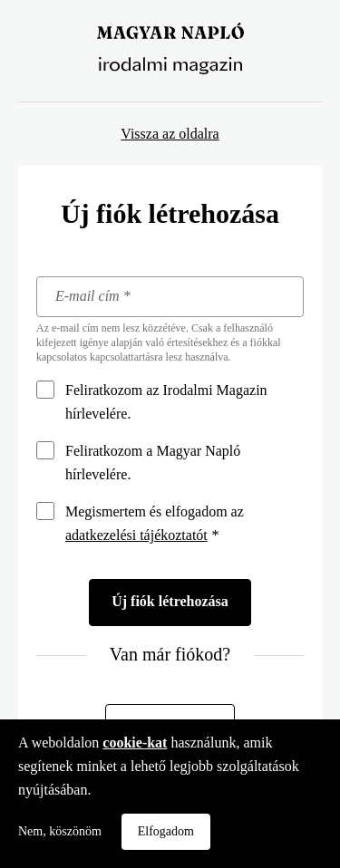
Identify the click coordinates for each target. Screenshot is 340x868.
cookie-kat (135, 743)
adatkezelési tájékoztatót (136, 535)
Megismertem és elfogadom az (155, 523)
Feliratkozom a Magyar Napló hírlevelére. (153, 463)
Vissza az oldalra (170, 134)
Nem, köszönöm (60, 831)
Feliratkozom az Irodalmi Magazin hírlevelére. (166, 402)
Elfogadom (166, 831)
